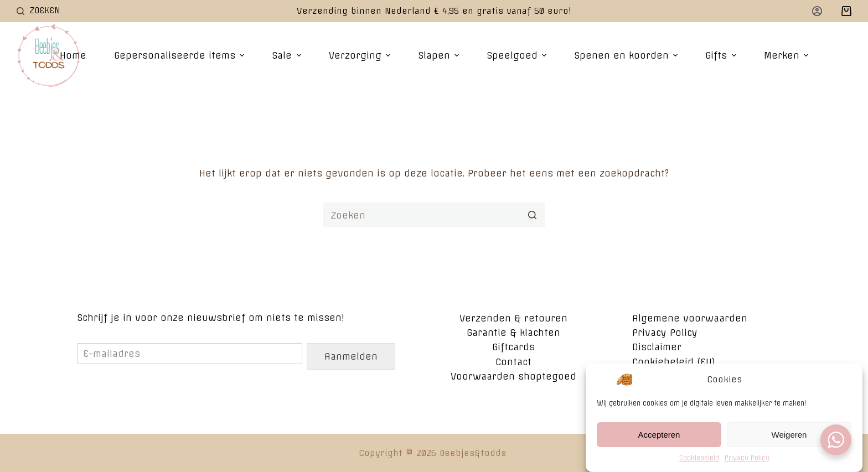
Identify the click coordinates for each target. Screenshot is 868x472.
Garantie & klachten (513, 333)
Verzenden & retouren (513, 318)
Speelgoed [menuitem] (518, 55)
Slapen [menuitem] (440, 55)
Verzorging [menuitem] (361, 55)
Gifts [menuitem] (722, 55)
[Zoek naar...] (434, 215)
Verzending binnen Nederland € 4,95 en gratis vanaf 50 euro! (434, 11)
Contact (513, 362)
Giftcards (513, 347)
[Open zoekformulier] (38, 11)
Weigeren (789, 439)
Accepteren (659, 439)
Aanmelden (351, 356)
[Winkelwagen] (846, 11)
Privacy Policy (747, 462)
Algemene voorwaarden (690, 318)
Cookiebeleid (699, 462)
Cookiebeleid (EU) (674, 362)
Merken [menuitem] (787, 55)
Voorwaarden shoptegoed (513, 376)
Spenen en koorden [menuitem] (627, 55)
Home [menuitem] (73, 55)
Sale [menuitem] (288, 55)
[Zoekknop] (532, 215)
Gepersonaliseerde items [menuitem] (180, 55)
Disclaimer (657, 347)
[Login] (817, 11)
